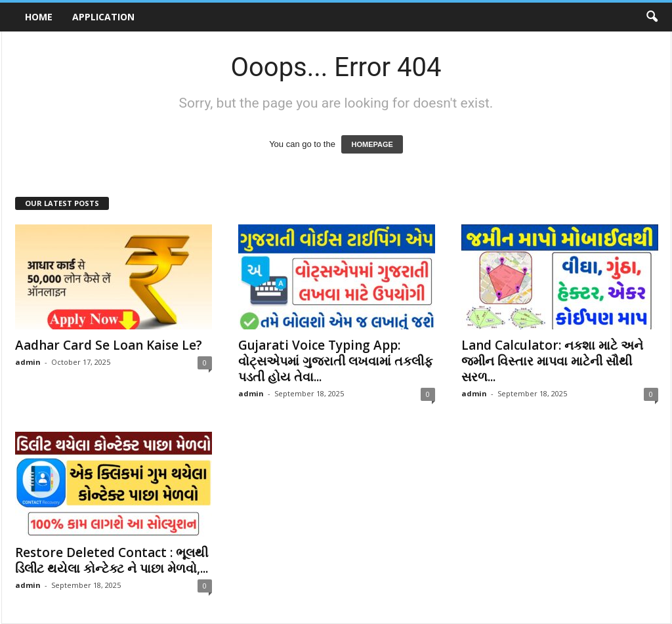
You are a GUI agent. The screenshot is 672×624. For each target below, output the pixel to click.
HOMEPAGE (372, 144)
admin (28, 362)
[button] (652, 17)
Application (103, 17)
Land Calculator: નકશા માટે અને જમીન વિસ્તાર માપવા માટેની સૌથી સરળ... (552, 361)
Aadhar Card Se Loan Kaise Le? (109, 345)
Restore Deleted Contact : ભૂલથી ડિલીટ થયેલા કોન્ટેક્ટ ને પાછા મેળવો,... (112, 560)
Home (39, 17)
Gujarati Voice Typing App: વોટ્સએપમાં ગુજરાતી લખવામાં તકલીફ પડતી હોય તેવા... (336, 361)
